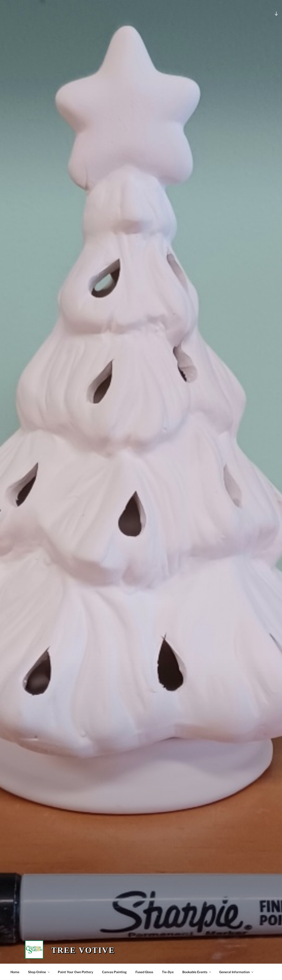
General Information (237, 972)
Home (15, 972)
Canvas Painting (114, 972)
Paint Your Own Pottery (76, 972)
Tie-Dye (168, 972)
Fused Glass (144, 972)
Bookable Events (197, 972)
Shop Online (39, 972)
